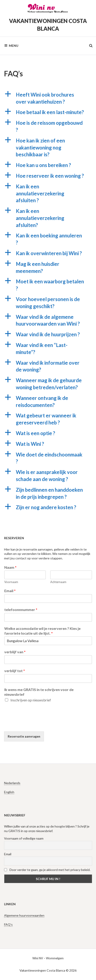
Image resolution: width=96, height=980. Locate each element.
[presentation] (38, 724)
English (9, 792)
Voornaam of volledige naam (24, 838)
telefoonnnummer (21, 610)
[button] (48, 98)
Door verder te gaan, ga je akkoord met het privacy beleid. (47, 870)
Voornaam (11, 582)
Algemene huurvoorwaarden (24, 915)
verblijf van (15, 652)
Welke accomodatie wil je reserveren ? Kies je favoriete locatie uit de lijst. (42, 631)
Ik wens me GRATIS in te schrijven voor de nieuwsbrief (39, 692)
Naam (10, 567)
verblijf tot (15, 671)
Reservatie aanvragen (24, 736)
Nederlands (12, 783)
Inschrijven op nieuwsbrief (31, 700)
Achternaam (58, 582)
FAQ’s (8, 924)
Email (10, 591)
